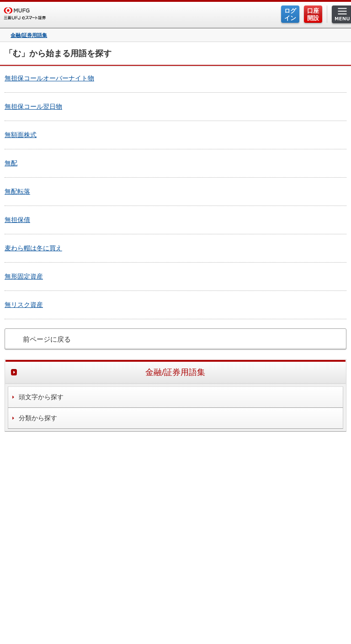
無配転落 (17, 191)
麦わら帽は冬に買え (33, 248)
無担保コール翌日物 (33, 106)
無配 (11, 163)
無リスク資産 (24, 305)
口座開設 (313, 14)
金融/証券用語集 (29, 35)
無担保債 (17, 220)
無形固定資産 (24, 276)
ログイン (290, 14)
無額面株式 (21, 135)
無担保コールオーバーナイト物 (49, 78)
